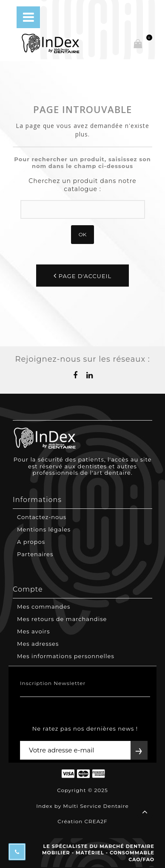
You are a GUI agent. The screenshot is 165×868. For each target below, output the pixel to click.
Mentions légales (44, 529)
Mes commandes (44, 607)
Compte (28, 589)
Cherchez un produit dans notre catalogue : (82, 185)
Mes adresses (38, 644)
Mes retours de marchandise (62, 619)
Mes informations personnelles (66, 656)
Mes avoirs (34, 631)
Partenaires (35, 554)
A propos (31, 542)
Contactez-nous (42, 517)
